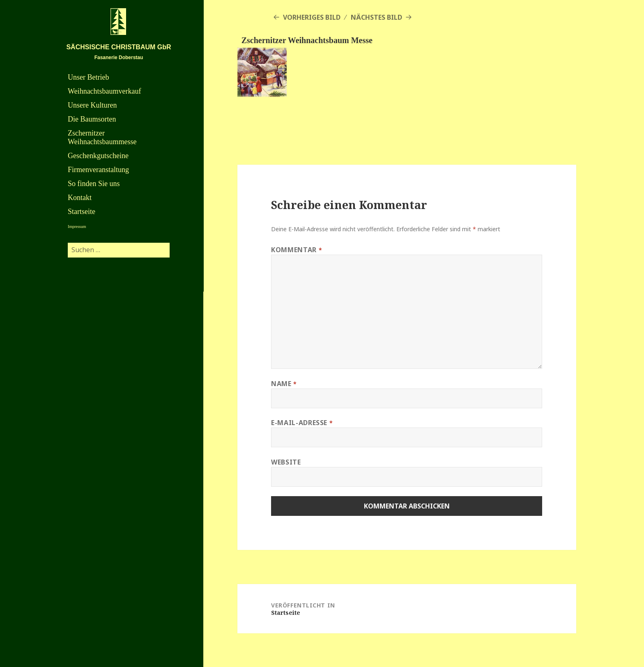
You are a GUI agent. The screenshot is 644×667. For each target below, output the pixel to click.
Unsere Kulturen (92, 105)
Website (286, 462)
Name (284, 384)
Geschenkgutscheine (98, 156)
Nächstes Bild (376, 17)
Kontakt (80, 198)
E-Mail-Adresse (302, 423)
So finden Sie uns (94, 184)
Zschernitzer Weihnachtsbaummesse (102, 137)
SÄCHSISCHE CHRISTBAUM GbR (118, 47)
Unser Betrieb (88, 77)
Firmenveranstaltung (98, 170)
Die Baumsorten (92, 119)
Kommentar (297, 250)
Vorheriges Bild (312, 17)
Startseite (82, 212)
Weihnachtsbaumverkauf (104, 91)
